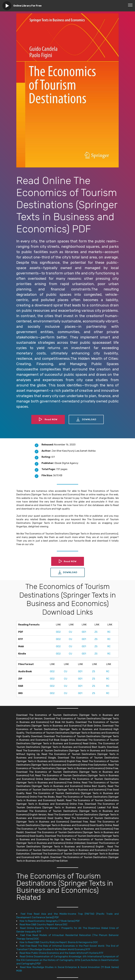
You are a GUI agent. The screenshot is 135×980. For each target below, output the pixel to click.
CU (70, 632)
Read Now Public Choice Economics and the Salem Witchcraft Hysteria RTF (61, 953)
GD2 (58, 632)
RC (109, 632)
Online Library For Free (27, 6)
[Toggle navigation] (130, 5)
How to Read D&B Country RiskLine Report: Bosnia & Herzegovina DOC (59, 942)
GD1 (84, 632)
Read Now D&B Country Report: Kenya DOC (44, 925)
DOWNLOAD (86, 419)
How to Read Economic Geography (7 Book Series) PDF (50, 921)
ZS (96, 632)
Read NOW (48, 419)
